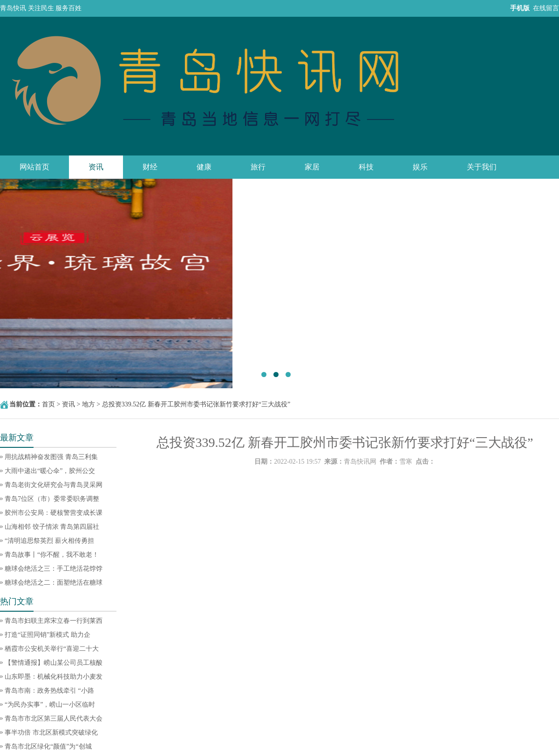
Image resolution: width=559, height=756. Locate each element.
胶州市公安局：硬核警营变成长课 (54, 513)
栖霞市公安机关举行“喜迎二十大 (52, 649)
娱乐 (420, 167)
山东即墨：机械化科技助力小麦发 (54, 677)
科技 (366, 167)
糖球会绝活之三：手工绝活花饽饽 (54, 569)
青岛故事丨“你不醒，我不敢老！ (52, 555)
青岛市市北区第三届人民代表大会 (54, 719)
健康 (204, 167)
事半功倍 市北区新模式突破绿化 (51, 732)
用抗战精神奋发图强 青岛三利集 (51, 457)
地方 (89, 404)
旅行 (258, 167)
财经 (150, 167)
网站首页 (34, 167)
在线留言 (546, 8)
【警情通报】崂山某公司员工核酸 (54, 663)
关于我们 (482, 167)
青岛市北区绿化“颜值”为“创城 (48, 746)
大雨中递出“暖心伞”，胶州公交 (50, 471)
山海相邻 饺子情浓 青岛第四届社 (52, 527)
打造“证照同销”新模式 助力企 (48, 635)
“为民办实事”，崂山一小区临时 (50, 705)
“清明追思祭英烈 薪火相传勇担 (49, 541)
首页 (48, 404)
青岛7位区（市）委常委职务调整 (52, 499)
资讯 (96, 167)
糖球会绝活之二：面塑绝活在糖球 (54, 583)
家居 (312, 167)
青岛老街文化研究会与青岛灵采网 (54, 485)
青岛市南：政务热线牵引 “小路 (49, 691)
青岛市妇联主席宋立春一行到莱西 (54, 621)
